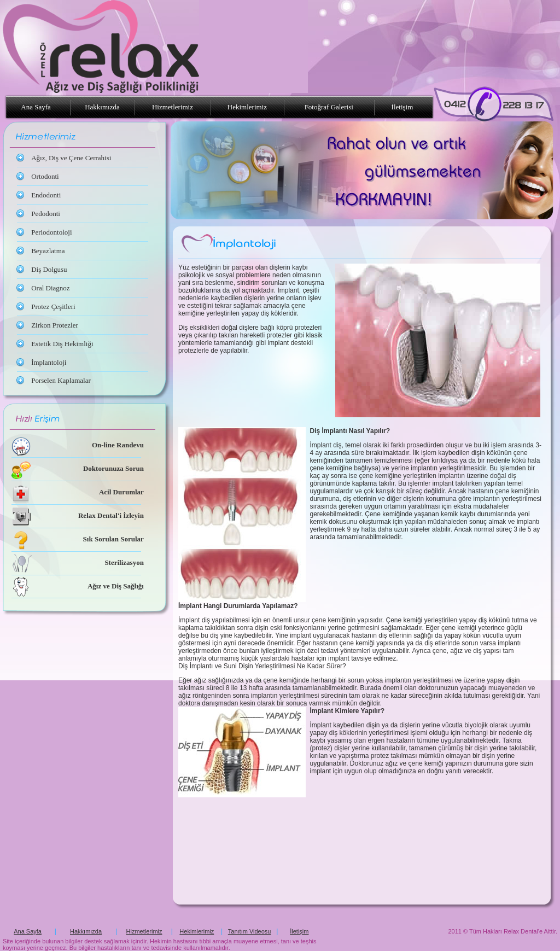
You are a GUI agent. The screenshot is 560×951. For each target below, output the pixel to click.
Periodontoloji (51, 232)
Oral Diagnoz (50, 288)
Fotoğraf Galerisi (329, 107)
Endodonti (46, 195)
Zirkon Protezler (55, 325)
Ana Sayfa (36, 107)
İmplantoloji (49, 362)
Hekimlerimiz (247, 107)
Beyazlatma (48, 251)
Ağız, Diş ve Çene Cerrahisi (71, 158)
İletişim (404, 107)
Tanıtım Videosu (250, 931)
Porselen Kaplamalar (61, 380)
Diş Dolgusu (49, 269)
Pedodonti (46, 214)
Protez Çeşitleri (53, 307)
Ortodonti (45, 176)
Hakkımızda (102, 107)
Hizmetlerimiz (173, 107)
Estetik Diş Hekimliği (62, 344)
